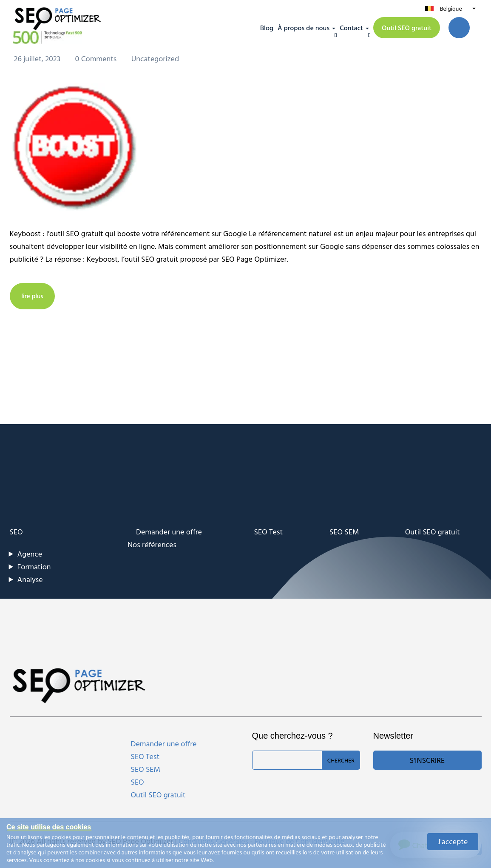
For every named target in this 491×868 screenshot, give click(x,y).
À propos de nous (304, 28)
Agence (30, 554)
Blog (267, 28)
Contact (351, 28)
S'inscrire (427, 760)
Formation (34, 567)
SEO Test (269, 532)
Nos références (152, 544)
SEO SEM (344, 532)
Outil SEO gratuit (407, 28)
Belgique (451, 8)
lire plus (34, 296)
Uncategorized (155, 59)
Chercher (341, 760)
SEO (16, 532)
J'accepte (453, 841)
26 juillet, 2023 (38, 59)
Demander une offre (169, 532)
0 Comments (97, 59)
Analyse (30, 579)
